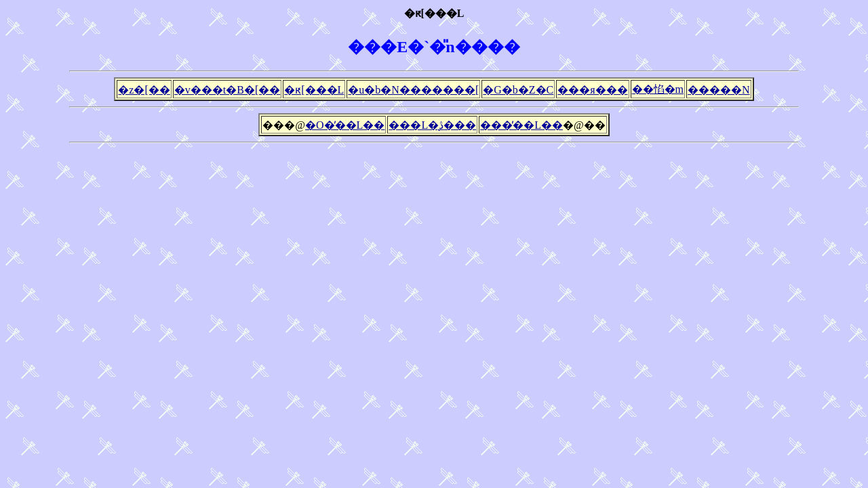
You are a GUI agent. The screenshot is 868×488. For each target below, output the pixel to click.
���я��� (592, 90)
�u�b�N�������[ (413, 90)
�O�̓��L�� (345, 125)
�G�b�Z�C (518, 90)
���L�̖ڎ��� (432, 125)
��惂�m (658, 89)
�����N (719, 90)
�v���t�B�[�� (227, 90)
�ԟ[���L (314, 90)
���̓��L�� (521, 125)
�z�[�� (144, 90)
